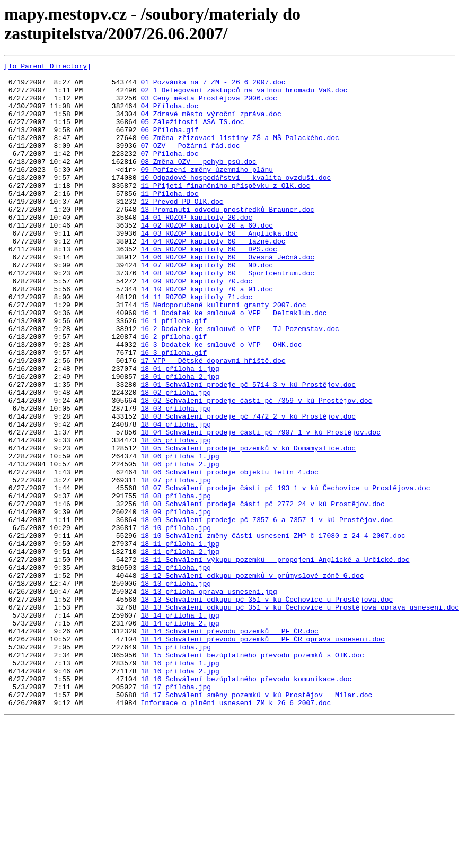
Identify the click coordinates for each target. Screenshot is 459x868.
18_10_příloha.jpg (176, 621)
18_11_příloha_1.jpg (180, 640)
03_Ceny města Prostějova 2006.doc (209, 106)
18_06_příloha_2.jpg (180, 545)
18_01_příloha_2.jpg (180, 440)
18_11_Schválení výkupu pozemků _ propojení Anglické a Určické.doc (275, 659)
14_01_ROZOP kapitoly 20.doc (196, 249)
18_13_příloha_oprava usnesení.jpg (209, 698)
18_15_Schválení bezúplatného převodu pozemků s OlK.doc (252, 774)
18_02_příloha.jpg (176, 459)
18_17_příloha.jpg (176, 812)
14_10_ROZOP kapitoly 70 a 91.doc (207, 335)
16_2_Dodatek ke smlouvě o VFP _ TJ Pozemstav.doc (240, 383)
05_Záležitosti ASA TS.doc (192, 134)
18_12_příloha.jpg (176, 669)
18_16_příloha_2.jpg (180, 793)
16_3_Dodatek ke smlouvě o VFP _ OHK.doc (221, 402)
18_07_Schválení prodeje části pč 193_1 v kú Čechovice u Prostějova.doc (285, 574)
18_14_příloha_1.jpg (180, 726)
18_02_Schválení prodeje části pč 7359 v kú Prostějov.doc (256, 468)
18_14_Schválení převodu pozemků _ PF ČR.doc (229, 745)
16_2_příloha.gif (174, 392)
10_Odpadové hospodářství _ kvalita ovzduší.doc (236, 201)
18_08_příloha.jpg (176, 583)
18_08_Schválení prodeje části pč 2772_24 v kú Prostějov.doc (262, 593)
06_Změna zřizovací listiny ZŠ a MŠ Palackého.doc (240, 153)
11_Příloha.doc (169, 220)
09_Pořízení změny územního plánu (207, 192)
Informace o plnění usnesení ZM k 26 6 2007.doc (236, 831)
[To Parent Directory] (48, 67)
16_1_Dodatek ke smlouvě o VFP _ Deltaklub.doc (233, 363)
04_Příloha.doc (169, 115)
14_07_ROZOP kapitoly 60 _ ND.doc (207, 306)
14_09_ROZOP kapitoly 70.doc (196, 325)
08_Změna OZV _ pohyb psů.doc (198, 182)
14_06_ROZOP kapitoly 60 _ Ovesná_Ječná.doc (227, 297)
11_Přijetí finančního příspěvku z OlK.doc (225, 211)
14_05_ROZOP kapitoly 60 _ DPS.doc (209, 287)
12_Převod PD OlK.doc (182, 230)
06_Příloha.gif (169, 144)
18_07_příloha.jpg (176, 564)
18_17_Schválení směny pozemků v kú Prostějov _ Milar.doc (256, 822)
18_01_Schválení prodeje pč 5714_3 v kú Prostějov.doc (248, 449)
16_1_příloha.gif (174, 373)
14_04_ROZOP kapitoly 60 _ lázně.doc (213, 277)
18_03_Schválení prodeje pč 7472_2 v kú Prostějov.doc (248, 488)
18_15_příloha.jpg (176, 765)
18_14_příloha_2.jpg (180, 736)
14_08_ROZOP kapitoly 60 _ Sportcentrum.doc (227, 316)
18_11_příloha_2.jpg (180, 650)
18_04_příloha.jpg (176, 497)
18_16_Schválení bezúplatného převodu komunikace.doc (246, 803)
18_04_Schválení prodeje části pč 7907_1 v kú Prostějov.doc (260, 507)
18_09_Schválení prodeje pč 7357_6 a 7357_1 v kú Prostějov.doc (267, 612)
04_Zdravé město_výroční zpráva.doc (211, 125)
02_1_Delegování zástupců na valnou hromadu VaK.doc (244, 96)
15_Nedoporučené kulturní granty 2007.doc (223, 354)
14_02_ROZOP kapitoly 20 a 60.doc (207, 258)
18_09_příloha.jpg (176, 602)
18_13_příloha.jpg (176, 688)
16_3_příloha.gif (174, 411)
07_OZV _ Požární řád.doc (190, 163)
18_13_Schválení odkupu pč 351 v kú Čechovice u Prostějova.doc (267, 707)
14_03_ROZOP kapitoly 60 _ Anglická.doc (219, 268)
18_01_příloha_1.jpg (180, 430)
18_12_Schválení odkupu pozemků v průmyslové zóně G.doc (252, 679)
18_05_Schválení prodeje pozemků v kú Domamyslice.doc (248, 526)
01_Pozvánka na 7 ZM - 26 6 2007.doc (213, 86)
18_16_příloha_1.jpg (180, 784)
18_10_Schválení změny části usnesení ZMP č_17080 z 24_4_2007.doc (273, 631)
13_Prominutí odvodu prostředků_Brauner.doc (227, 239)
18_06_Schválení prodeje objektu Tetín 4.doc (229, 554)
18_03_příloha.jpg (176, 478)
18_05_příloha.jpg (176, 516)
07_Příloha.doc (169, 172)
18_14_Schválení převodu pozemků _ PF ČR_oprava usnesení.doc (262, 755)
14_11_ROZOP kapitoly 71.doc (196, 344)
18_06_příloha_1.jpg (180, 535)
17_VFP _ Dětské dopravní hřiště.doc (213, 421)
